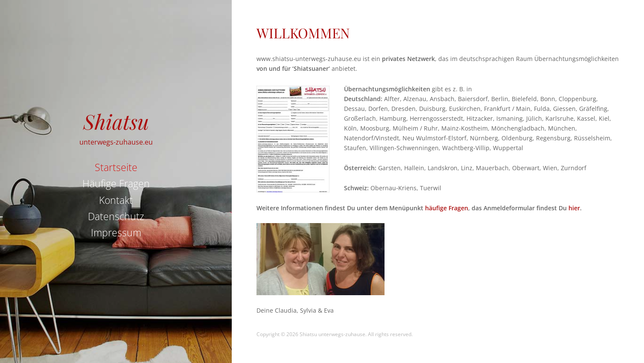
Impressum (116, 232)
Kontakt (116, 200)
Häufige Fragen (116, 183)
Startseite (116, 167)
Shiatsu (116, 121)
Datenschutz (116, 216)
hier (574, 208)
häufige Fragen (447, 208)
